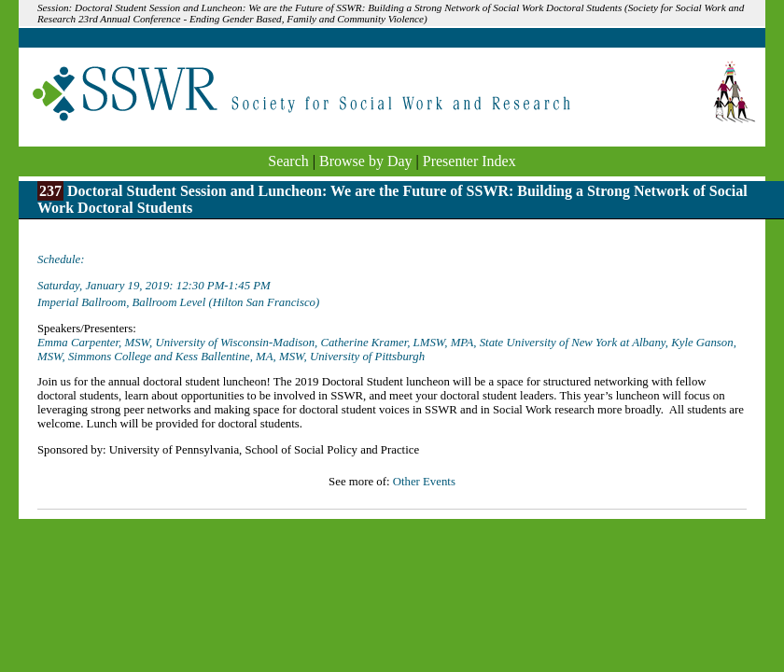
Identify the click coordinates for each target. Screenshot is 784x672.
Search (288, 161)
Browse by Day (366, 161)
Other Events (424, 482)
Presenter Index (469, 161)
